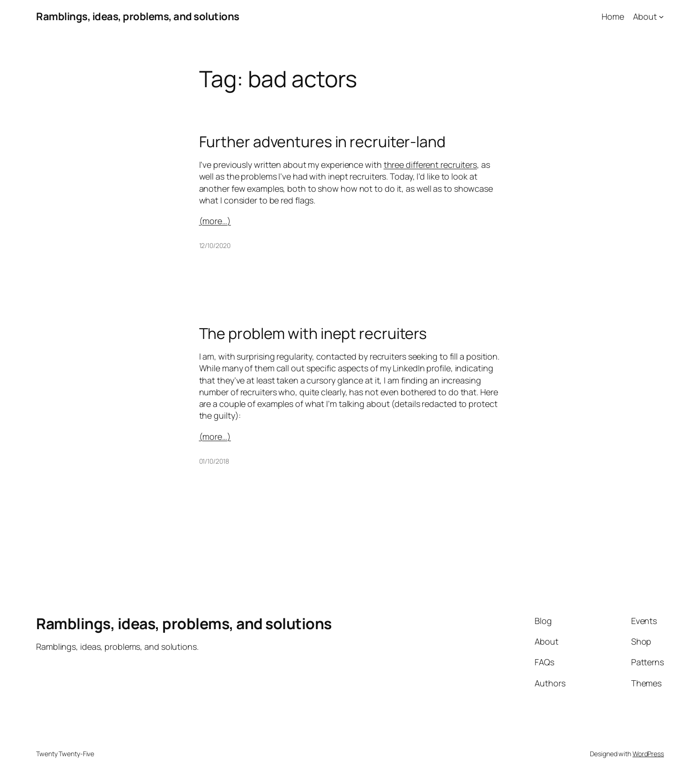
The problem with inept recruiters (313, 333)
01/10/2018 (214, 461)
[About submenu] (661, 17)
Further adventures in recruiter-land (322, 142)
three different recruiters (430, 165)
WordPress (648, 754)
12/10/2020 (215, 245)
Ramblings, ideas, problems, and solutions (138, 16)
